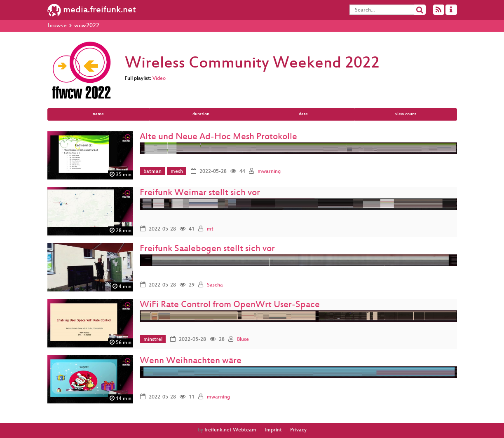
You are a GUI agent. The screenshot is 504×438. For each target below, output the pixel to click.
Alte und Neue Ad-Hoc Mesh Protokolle (218, 137)
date (303, 114)
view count (406, 114)
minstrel (153, 340)
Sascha (215, 285)
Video (159, 79)
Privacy (298, 430)
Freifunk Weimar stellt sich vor (200, 193)
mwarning (269, 172)
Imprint (273, 430)
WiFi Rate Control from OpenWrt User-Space (230, 305)
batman (152, 172)
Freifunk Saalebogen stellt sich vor (207, 249)
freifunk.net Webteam (230, 430)
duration (201, 114)
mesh (177, 172)
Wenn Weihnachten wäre (191, 361)
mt (210, 229)
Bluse (243, 340)
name (98, 114)
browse (57, 26)
